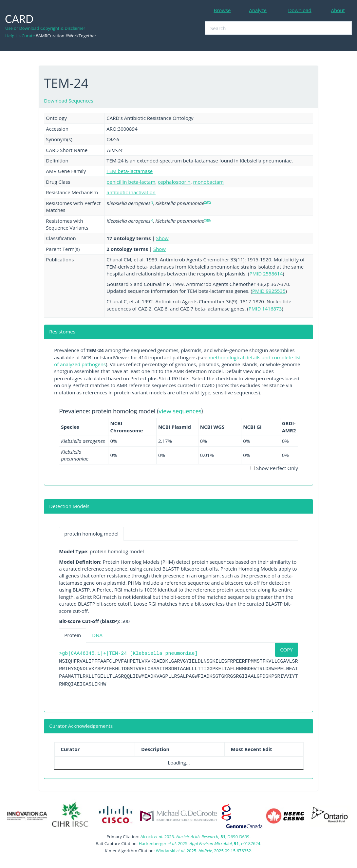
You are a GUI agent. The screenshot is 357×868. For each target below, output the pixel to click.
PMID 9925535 (269, 291)
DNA (97, 635)
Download (300, 10)
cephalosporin (174, 182)
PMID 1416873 (265, 309)
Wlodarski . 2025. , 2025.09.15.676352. (204, 851)
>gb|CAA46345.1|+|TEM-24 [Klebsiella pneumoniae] (128, 654)
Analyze (258, 10)
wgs (208, 202)
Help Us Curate (20, 36)
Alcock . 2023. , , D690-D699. (196, 837)
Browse (222, 10)
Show (162, 238)
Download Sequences (68, 101)
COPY (286, 650)
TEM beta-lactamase (130, 171)
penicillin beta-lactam (131, 182)
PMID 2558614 (266, 274)
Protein (73, 635)
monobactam (208, 182)
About (338, 10)
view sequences (180, 411)
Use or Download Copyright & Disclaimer (45, 28)
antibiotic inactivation (131, 192)
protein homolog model (91, 534)
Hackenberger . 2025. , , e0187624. (200, 843)
